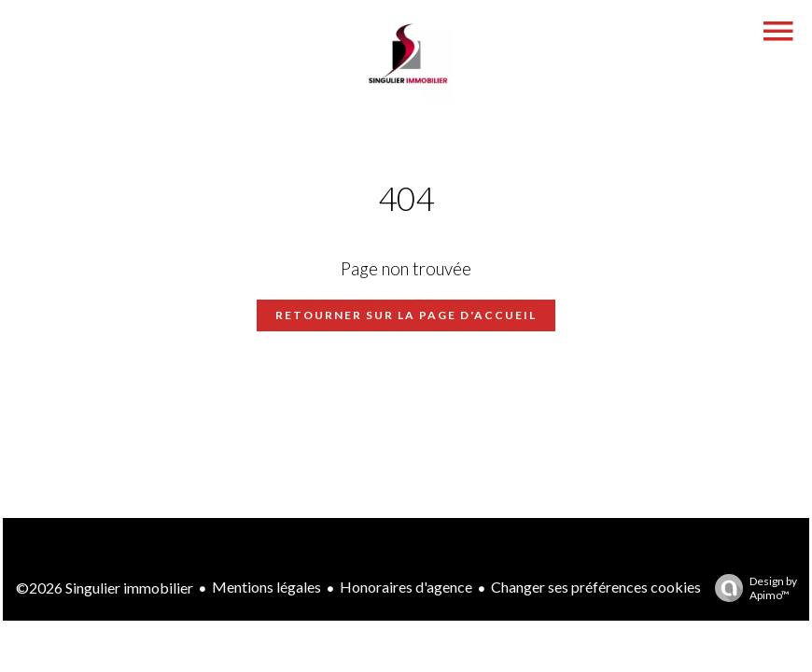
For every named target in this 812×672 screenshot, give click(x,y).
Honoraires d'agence (406, 587)
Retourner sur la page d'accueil (406, 315)
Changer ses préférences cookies (596, 587)
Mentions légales (266, 587)
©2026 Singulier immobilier (105, 588)
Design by (751, 588)
